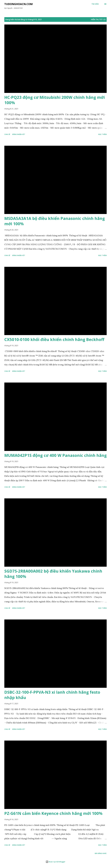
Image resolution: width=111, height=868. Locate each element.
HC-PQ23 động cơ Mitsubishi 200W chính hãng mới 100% (55, 100)
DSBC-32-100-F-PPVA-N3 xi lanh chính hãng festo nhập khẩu (52, 695)
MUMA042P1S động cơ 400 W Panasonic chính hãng (55, 455)
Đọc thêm (102, 134)
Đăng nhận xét (19, 134)
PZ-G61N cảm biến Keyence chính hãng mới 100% (53, 813)
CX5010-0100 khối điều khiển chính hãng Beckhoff (54, 339)
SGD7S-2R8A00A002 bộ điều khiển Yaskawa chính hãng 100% (53, 574)
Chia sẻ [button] (7, 134)
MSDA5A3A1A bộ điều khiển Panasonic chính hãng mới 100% (55, 221)
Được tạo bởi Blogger (55, 862)
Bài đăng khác (101, 853)
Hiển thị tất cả (98, 19)
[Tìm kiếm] (95, 4)
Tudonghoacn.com (19, 4)
